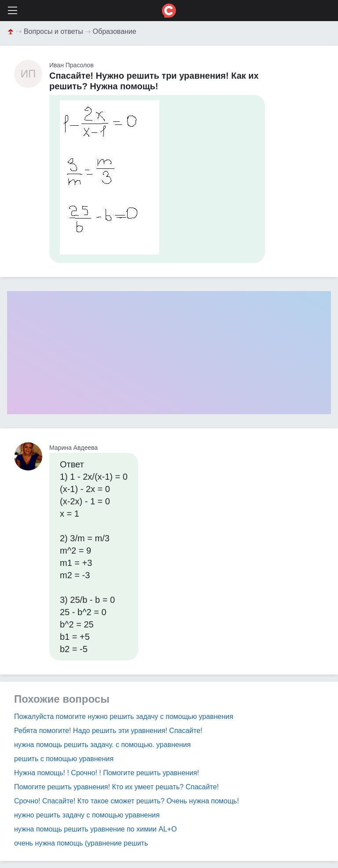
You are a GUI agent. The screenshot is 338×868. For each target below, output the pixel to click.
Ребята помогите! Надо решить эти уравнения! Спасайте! (108, 731)
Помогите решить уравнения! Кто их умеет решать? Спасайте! (116, 787)
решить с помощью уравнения (64, 759)
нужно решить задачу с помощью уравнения (87, 815)
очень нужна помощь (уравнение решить (81, 843)
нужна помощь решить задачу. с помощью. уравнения (102, 745)
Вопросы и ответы (53, 31)
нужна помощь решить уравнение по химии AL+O (96, 829)
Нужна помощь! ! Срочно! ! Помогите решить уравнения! (107, 773)
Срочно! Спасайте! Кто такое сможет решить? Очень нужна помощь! (127, 801)
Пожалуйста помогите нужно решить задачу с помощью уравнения (124, 717)
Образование (115, 31)
